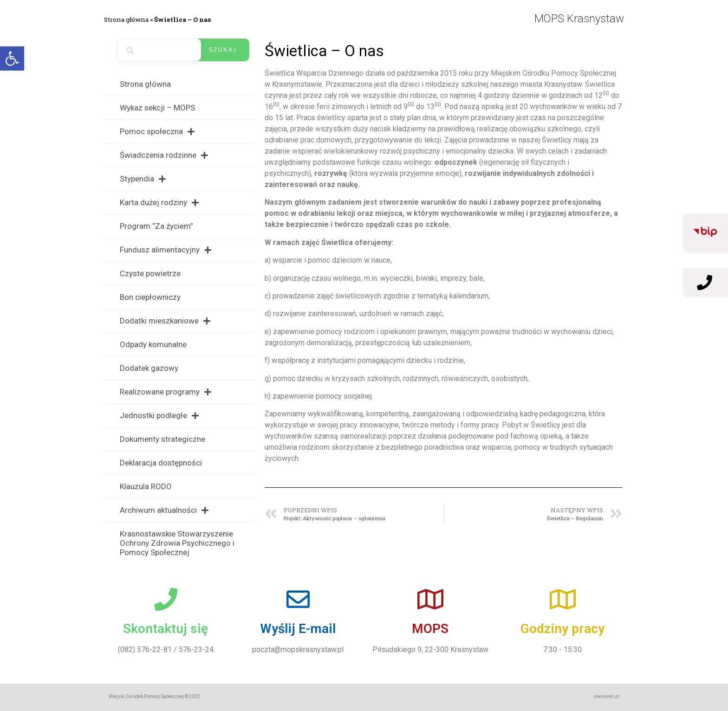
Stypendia (143, 179)
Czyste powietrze (150, 273)
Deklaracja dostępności (161, 463)
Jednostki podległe (159, 416)
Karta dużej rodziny (159, 203)
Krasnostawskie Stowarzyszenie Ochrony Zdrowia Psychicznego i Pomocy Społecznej (177, 543)
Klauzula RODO (146, 486)
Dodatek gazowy (149, 368)
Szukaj (223, 50)
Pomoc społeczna (157, 132)
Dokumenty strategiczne (162, 439)
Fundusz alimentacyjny (166, 250)
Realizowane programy (166, 392)
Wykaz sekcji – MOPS (157, 108)
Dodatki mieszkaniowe (165, 321)
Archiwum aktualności (164, 510)
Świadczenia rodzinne (164, 155)
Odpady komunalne (153, 344)
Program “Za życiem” (156, 226)
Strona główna (126, 19)
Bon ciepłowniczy (150, 297)
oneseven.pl (607, 696)
